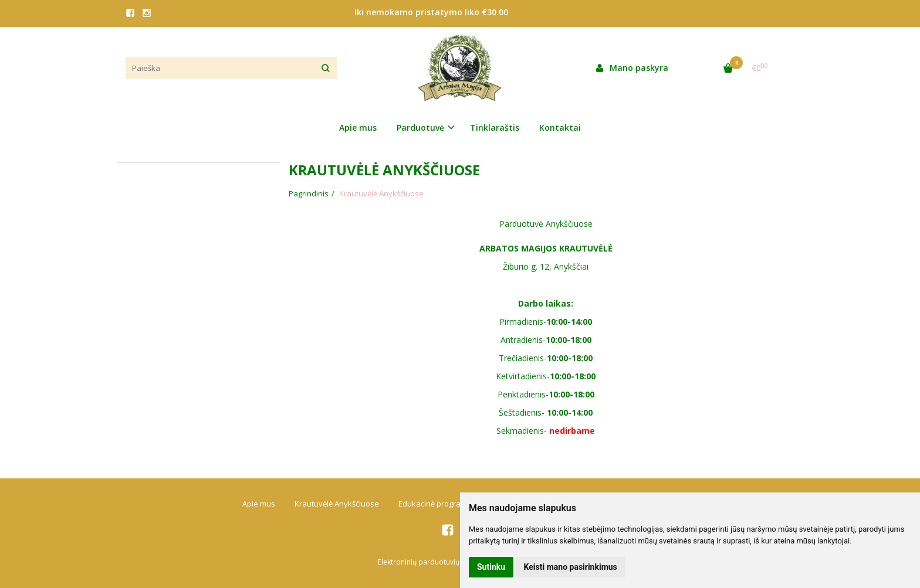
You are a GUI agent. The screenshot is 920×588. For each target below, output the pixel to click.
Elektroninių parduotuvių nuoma (431, 562)
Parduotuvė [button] (420, 128)
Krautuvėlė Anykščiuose (337, 504)
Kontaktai (560, 128)
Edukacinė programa (435, 504)
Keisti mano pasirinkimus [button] (571, 567)
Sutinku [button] (491, 567)
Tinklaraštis (495, 128)
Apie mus (358, 128)
